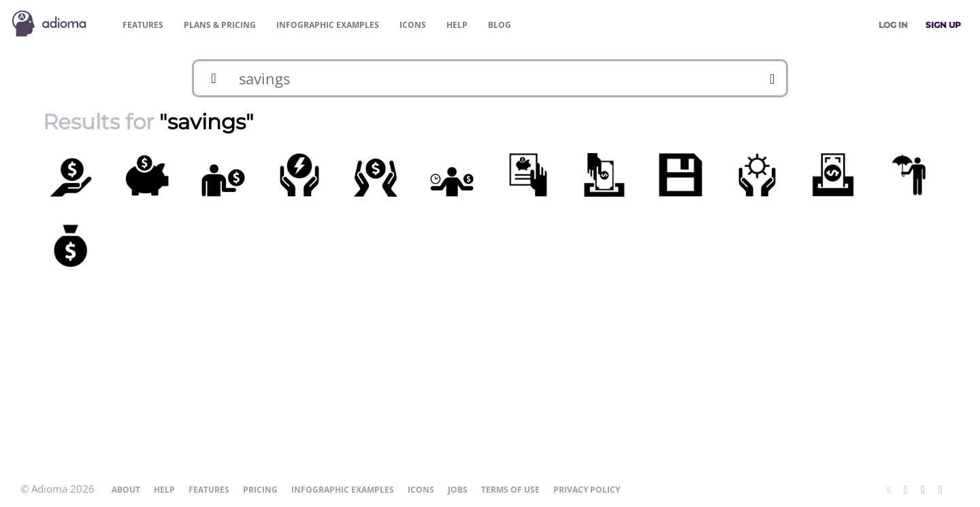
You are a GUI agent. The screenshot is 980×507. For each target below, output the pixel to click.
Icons (413, 25)
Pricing (220, 25)
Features (143, 25)
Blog (500, 25)
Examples (328, 25)
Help (457, 25)
